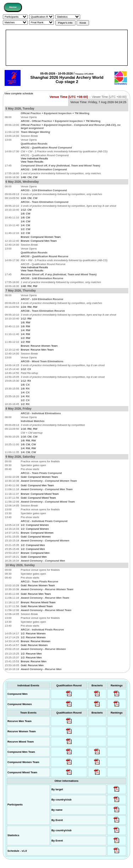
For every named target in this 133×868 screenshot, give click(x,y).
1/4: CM (25, 225)
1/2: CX (25, 400)
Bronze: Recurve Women (35, 641)
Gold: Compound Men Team (37, 485)
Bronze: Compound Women (37, 533)
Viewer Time (109, 97)
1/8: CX (25, 385)
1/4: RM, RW (28, 448)
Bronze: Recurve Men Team (37, 350)
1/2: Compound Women (35, 525)
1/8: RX (25, 389)
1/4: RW (25, 330)
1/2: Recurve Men (31, 654)
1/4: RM (25, 334)
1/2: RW (25, 338)
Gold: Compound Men (34, 557)
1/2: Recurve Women (33, 634)
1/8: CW (25, 214)
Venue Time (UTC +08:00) (69, 97)
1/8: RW (25, 322)
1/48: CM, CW (29, 177)
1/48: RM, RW (29, 286)
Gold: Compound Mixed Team (38, 498)
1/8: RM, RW (28, 441)
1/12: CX (26, 369)
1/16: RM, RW (29, 429)
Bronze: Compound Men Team (39, 241)
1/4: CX (25, 392)
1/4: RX (25, 396)
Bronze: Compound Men (35, 553)
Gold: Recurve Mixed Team (37, 606)
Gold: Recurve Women (34, 645)
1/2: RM (25, 342)
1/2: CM (25, 233)
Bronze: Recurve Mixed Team (38, 602)
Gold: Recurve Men (32, 665)
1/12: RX (26, 381)
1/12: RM (26, 319)
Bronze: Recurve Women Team (39, 346)
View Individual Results (34, 159)
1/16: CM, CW (29, 437)
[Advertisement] (67, 48)
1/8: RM (25, 326)
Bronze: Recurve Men (34, 661)
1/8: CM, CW (28, 444)
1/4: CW (25, 221)
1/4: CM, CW (28, 452)
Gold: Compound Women (36, 537)
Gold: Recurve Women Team (38, 585)
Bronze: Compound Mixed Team (40, 494)
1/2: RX (25, 404)
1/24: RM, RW (29, 307)
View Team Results (32, 162)
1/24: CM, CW (29, 198)
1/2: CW (25, 229)
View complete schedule (19, 93)
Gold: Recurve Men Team (36, 594)
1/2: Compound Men (33, 545)
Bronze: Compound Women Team (41, 237)
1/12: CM (26, 210)
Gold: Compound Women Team (39, 477)
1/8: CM (25, 218)
